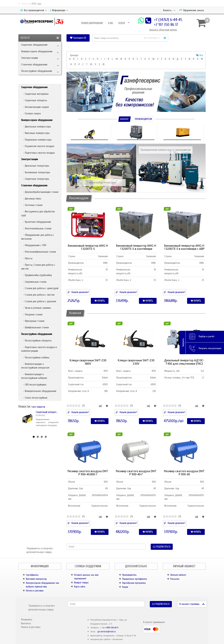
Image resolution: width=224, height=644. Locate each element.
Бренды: (74, 55)
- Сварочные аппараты (34, 100)
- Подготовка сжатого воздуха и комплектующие (39, 349)
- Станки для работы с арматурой (40, 288)
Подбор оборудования (92, 23)
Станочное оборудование (34, 65)
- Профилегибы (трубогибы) (36, 275)
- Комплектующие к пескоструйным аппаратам (35, 366)
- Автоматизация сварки (35, 107)
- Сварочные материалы (35, 94)
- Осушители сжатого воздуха (38, 146)
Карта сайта (80, 587)
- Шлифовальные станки (35, 327)
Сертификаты (32, 575)
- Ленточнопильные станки (36, 228)
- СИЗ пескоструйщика (34, 385)
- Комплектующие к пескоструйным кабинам (34, 376)
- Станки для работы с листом (38, 295)
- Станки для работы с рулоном (39, 301)
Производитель (129, 575)
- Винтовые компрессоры (35, 133)
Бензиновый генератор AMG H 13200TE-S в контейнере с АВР (184, 247)
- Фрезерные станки (33, 321)
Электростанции (29, 58)
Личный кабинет (178, 575)
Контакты (26, 623)
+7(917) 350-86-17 (112, 628)
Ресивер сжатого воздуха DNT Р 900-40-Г (136, 473)
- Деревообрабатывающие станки (40, 192)
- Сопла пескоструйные (34, 398)
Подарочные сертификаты (135, 579)
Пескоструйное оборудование (37, 71)
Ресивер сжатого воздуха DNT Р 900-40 (184, 473)
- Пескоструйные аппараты (36, 341)
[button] (188, 38)
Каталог (125, 119)
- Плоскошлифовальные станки (38, 252)
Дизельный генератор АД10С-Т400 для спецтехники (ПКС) (184, 362)
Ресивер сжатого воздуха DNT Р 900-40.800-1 (88, 473)
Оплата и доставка (35, 591)
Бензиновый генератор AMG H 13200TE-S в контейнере (136, 247)
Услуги (122, 23)
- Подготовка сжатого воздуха (38, 153)
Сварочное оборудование (34, 45)
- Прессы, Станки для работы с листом (38, 267)
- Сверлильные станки (34, 282)
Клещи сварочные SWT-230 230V (136, 362)
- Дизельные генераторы (35, 166)
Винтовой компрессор (36, 579)
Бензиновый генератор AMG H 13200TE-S (88, 247)
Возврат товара (81, 583)
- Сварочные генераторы (35, 179)
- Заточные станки (32, 205)
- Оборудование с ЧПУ (34, 245)
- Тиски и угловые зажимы (36, 308)
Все (200, 55)
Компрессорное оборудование (37, 51)
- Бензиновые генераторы (36, 172)
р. (169, 10)
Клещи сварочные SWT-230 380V (88, 362)
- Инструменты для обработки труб (38, 213)
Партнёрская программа (134, 583)
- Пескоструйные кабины (35, 357)
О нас (111, 23)
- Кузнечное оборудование (36, 222)
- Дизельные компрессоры (36, 127)
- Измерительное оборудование (39, 391)
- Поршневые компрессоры (36, 140)
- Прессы (27, 258)
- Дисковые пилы (31, 199)
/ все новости (38, 407)
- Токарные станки (32, 314)
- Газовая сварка (31, 113)
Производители (143, 119)
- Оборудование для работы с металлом (38, 237)
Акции (125, 587)
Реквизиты (27, 620)
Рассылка (175, 579)
